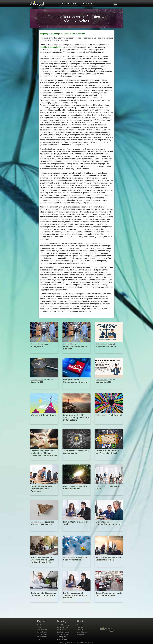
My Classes (88, 3)
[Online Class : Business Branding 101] (44, 390)
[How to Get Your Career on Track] (77, 532)
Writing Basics (61, 630)
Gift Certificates (42, 637)
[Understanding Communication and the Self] (109, 532)
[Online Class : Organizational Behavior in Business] (77, 355)
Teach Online (81, 627)
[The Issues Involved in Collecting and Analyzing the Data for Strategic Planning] (44, 568)
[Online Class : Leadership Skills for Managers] (77, 568)
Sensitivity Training (63, 637)
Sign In (39, 625)
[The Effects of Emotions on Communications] (77, 461)
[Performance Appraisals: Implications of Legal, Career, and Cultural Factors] (44, 461)
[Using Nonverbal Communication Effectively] (77, 390)
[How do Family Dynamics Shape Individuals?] (77, 497)
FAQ (39, 639)
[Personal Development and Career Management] (109, 568)
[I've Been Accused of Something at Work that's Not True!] (77, 604)
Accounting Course (63, 627)
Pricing (39, 627)
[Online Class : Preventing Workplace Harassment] (44, 532)
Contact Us (80, 630)
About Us (79, 625)
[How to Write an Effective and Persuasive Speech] (109, 461)
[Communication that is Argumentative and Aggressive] (44, 497)
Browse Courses (68, 3)
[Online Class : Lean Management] (44, 355)
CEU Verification (42, 634)
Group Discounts (42, 632)
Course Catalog (42, 630)
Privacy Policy (81, 634)
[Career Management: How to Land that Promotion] (109, 604)
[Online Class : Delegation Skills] (109, 497)
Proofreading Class (63, 634)
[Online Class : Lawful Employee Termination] (109, 355)
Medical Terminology (63, 625)
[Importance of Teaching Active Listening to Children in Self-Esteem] (77, 426)
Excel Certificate (62, 639)
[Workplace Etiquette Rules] (44, 426)
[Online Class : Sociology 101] (109, 426)
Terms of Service (82, 632)
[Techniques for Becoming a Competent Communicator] (44, 604)
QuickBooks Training (63, 632)
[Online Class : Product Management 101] (109, 390)
